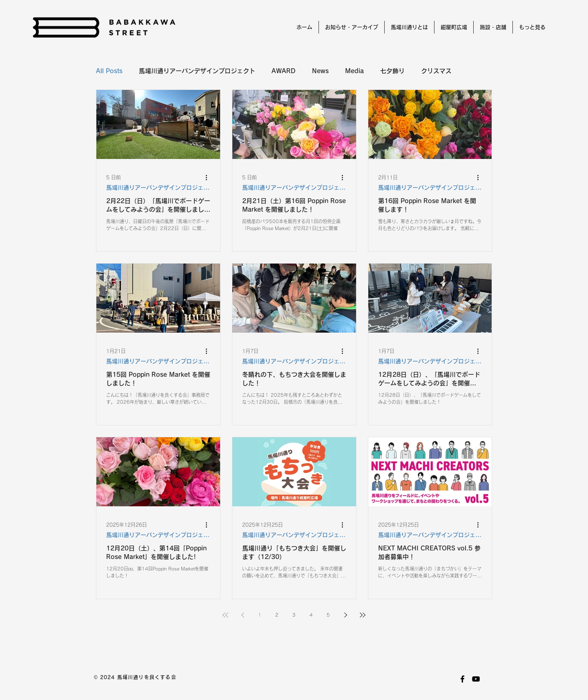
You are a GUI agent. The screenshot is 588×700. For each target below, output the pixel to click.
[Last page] (363, 615)
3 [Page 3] (294, 615)
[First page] (225, 615)
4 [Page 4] (311, 615)
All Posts (109, 71)
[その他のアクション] (209, 177)
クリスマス (436, 71)
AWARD (284, 71)
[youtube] (476, 679)
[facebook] (462, 679)
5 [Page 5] (328, 615)
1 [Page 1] (260, 615)
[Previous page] (243, 615)
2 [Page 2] (277, 615)
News (320, 71)
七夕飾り (392, 71)
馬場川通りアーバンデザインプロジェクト (197, 71)
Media (354, 71)
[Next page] (345, 615)
